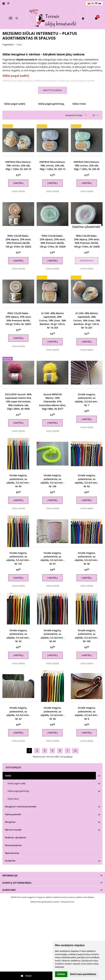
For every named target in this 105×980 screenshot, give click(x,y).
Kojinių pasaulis (13, 814)
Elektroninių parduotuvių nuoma (45, 902)
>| (75, 751)
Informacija (10, 875)
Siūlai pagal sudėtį (16, 76)
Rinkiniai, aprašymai (16, 837)
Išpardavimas (12, 853)
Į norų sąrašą (18, 191)
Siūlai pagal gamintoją (18, 791)
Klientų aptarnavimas (17, 883)
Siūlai (8, 776)
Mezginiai (10, 822)
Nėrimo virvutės (13, 830)
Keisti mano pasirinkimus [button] (83, 974)
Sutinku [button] (61, 974)
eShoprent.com (68, 902)
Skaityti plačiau (53, 90)
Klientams (9, 890)
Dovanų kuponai (13, 845)
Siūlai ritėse (13, 799)
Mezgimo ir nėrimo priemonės (21, 807)
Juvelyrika (10, 861)
